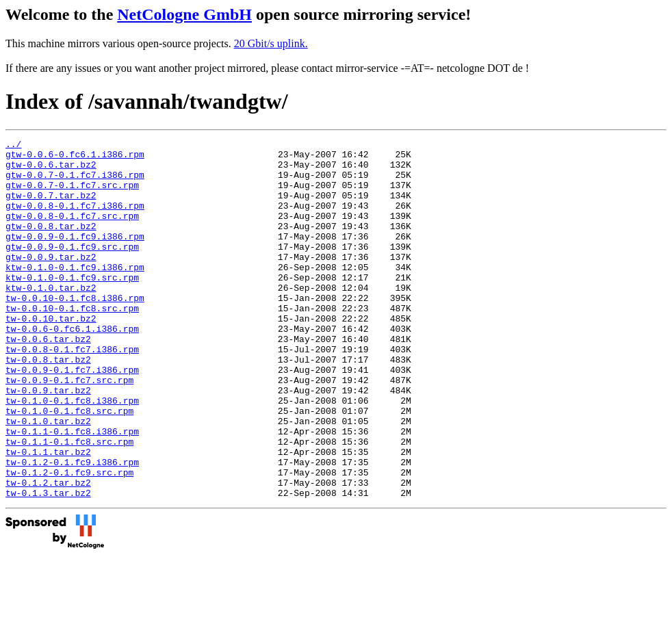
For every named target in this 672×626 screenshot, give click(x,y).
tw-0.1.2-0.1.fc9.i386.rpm (72, 527)
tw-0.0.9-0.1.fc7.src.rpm (69, 429)
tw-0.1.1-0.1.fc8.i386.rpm (72, 491)
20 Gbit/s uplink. (271, 43)
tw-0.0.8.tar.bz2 (48, 404)
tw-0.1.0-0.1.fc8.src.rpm (69, 466)
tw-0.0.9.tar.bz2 (48, 441)
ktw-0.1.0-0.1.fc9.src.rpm (72, 306)
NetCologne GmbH (184, 14)
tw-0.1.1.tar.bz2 (48, 515)
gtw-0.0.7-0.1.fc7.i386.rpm (75, 183)
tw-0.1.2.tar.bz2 (48, 552)
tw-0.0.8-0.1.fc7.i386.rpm (72, 392)
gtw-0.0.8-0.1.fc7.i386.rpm (75, 220)
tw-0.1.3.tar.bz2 (48, 564)
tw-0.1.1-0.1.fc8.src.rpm (69, 503)
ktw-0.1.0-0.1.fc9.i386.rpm (75, 294)
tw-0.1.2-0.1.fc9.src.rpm (69, 540)
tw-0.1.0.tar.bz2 (48, 478)
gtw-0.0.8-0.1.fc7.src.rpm (72, 232)
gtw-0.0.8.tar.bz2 (51, 244)
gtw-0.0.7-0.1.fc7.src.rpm (72, 195)
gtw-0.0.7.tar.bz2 (51, 207)
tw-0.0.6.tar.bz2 (48, 380)
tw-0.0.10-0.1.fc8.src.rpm (72, 343)
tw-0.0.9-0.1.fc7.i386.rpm (72, 417)
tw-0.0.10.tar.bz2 (51, 355)
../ (13, 146)
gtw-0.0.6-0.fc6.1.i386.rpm (75, 158)
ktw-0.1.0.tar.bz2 (51, 318)
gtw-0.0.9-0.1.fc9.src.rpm (72, 269)
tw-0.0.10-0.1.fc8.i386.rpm (75, 330)
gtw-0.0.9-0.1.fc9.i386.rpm (75, 257)
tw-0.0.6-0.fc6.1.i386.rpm (72, 367)
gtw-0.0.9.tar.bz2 (51, 281)
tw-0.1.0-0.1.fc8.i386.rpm (72, 454)
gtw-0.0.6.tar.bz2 (51, 170)
